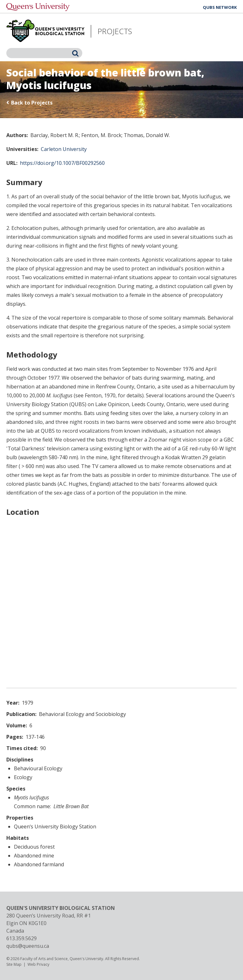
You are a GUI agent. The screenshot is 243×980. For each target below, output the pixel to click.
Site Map (14, 964)
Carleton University (64, 149)
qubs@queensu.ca (28, 946)
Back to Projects (32, 103)
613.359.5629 (22, 938)
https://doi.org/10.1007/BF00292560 (62, 163)
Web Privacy (38, 964)
